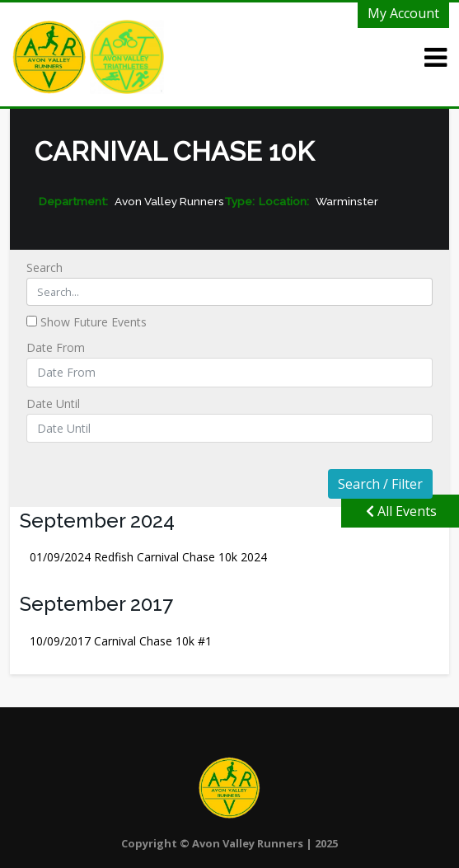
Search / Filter (380, 484)
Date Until (229, 419)
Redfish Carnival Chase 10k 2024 (148, 557)
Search (229, 283)
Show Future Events (87, 322)
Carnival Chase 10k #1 (121, 641)
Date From (229, 363)
